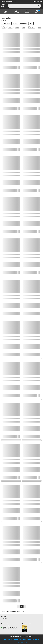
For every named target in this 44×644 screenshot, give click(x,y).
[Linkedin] (4, 619)
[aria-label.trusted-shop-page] (25, 629)
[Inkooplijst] (27, 12)
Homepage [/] (4, 16)
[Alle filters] (6, 23)
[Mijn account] (16, 12)
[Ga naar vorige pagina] (18, 607)
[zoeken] (38, 6)
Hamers (15, 16)
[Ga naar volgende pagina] (25, 607)
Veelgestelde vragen (37, 1)
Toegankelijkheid (8, 640)
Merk (31, 23)
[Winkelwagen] (37, 12)
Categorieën (23, 23)
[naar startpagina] (3, 7)
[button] (6, 12)
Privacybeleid (36, 640)
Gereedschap (10, 16)
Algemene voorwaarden (25, 640)
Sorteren (15, 23)
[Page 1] (21, 607)
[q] (24, 6)
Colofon (16, 640)
